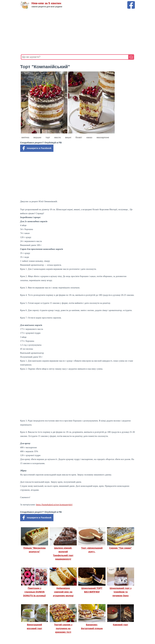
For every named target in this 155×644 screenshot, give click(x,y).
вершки (37, 137)
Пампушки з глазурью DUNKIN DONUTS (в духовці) (34, 592)
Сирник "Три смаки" (121, 548)
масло (58, 137)
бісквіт (79, 137)
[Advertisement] (77, 32)
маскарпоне (103, 137)
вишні (68, 137)
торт (48, 137)
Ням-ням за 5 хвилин (46, 3)
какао (89, 137)
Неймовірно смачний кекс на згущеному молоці (63, 592)
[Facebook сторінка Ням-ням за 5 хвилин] (131, 2)
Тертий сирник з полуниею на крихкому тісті (63, 628)
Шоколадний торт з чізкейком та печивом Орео (120, 592)
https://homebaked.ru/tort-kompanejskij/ (54, 505)
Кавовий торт (120, 625)
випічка (25, 137)
